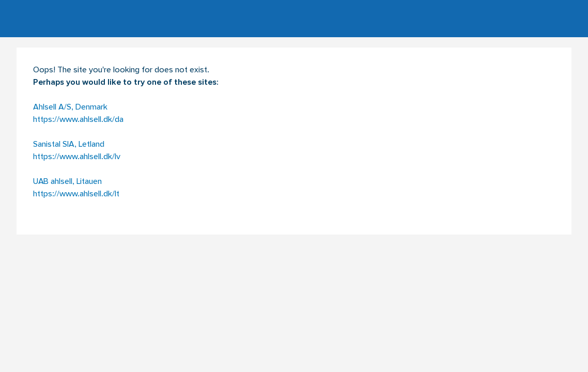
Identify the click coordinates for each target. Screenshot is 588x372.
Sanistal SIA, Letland (69, 145)
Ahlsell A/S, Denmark (70, 107)
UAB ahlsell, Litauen (67, 182)
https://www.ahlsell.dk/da (78, 120)
